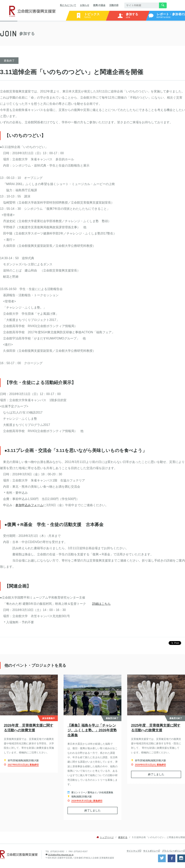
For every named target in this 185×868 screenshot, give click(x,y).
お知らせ (85, 5)
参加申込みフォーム (29, 505)
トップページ (107, 837)
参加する (123, 837)
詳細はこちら (101, 604)
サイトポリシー (151, 851)
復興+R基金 (99, 5)
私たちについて (68, 5)
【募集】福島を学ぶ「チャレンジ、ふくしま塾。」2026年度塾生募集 (92, 730)
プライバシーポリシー (172, 851)
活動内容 (114, 5)
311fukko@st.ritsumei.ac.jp (61, 855)
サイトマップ (133, 851)
